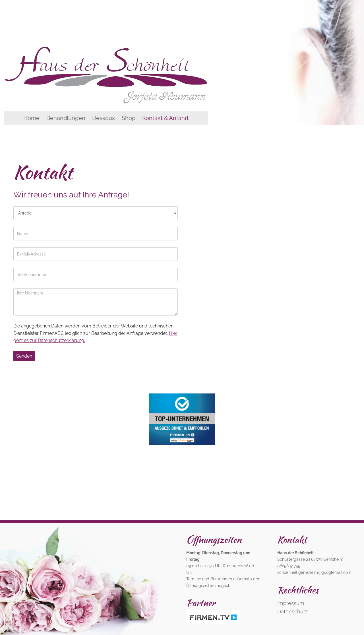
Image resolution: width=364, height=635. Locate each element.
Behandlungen (66, 118)
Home (31, 118)
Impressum (291, 603)
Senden (24, 356)
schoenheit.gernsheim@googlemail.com (314, 572)
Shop (129, 118)
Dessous (104, 118)
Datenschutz (292, 612)
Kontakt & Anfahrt (166, 118)
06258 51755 (289, 566)
